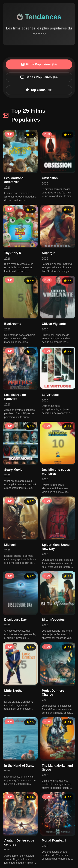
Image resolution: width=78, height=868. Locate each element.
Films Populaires (39, 64)
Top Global (39, 90)
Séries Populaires (39, 77)
